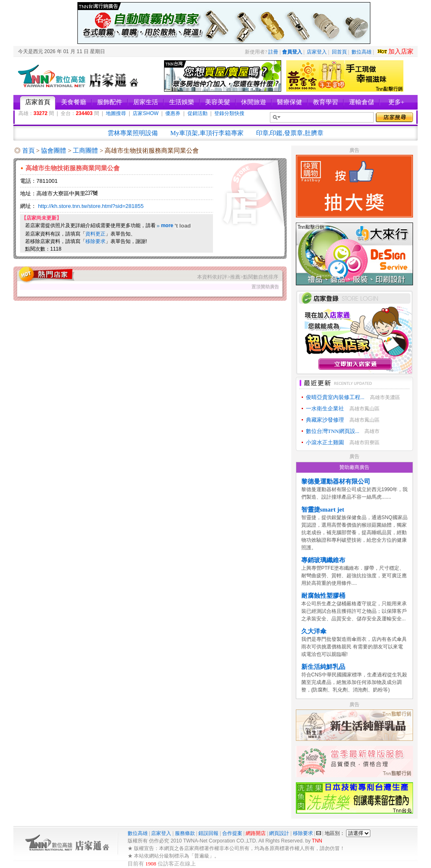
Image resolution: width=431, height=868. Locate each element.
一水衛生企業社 (325, 408)
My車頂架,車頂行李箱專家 (207, 133)
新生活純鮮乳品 (323, 667)
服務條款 (185, 833)
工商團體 (86, 151)
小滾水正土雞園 (325, 442)
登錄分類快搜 (229, 113)
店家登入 (317, 52)
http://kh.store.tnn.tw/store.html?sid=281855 (91, 206)
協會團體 (54, 151)
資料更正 (95, 234)
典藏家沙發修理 (325, 420)
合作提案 (232, 833)
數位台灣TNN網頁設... (332, 431)
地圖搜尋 (116, 113)
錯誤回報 (208, 833)
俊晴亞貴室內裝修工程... (335, 397)
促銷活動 (198, 113)
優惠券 (173, 113)
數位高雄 (362, 52)
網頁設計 (279, 833)
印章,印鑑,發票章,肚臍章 (290, 133)
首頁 (28, 151)
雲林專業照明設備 (133, 133)
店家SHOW (145, 113)
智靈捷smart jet (323, 510)
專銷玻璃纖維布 (323, 560)
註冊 (273, 52)
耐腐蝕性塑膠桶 (323, 596)
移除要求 (95, 241)
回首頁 (339, 52)
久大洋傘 (314, 631)
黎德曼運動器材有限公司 (336, 481)
